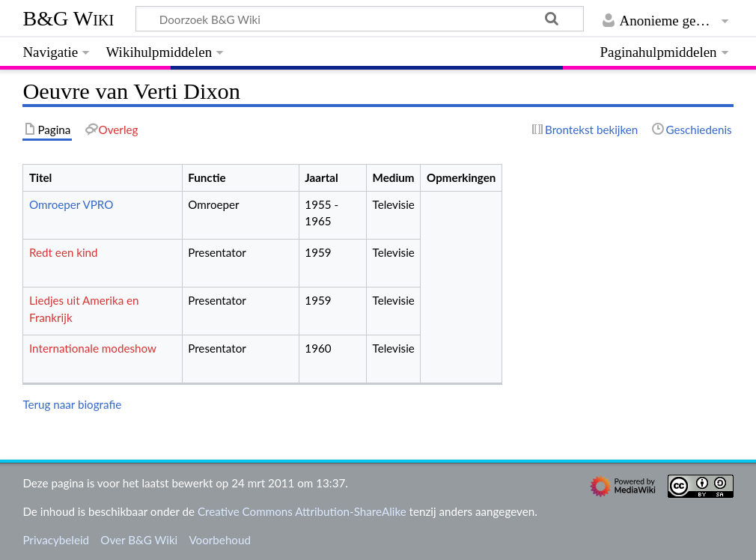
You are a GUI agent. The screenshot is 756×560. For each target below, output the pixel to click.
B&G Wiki (68, 18)
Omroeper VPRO (71, 204)
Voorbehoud (219, 540)
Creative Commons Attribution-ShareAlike (302, 511)
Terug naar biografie (72, 404)
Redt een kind (64, 252)
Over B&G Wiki (139, 540)
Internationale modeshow (93, 348)
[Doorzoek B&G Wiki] (359, 19)
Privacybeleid (56, 540)
